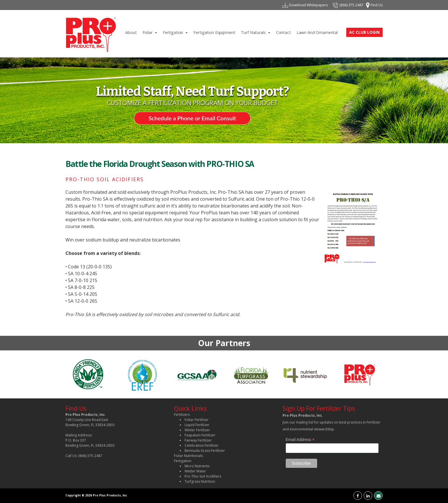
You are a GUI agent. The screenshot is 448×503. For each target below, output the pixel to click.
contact (285, 32)
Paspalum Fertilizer (200, 435)
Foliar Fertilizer (197, 420)
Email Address (300, 440)
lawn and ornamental (319, 32)
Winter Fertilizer (197, 430)
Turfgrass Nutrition (200, 481)
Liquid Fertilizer (197, 425)
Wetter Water (195, 471)
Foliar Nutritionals (188, 456)
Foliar (151, 32)
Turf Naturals (257, 32)
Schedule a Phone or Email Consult (192, 118)
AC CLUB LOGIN (364, 32)
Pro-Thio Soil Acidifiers (203, 476)
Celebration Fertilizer (202, 445)
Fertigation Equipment (216, 32)
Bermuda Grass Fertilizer (205, 451)
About (132, 32)
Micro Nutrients (197, 466)
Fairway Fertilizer (198, 440)
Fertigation (177, 32)
